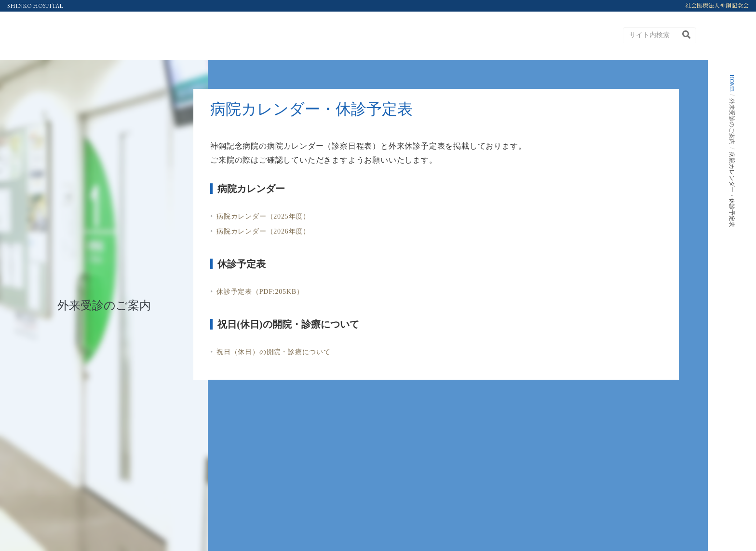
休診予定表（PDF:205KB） (260, 292)
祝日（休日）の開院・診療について (274, 352)
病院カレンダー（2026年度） (263, 231)
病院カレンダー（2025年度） (263, 216)
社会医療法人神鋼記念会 (717, 6)
